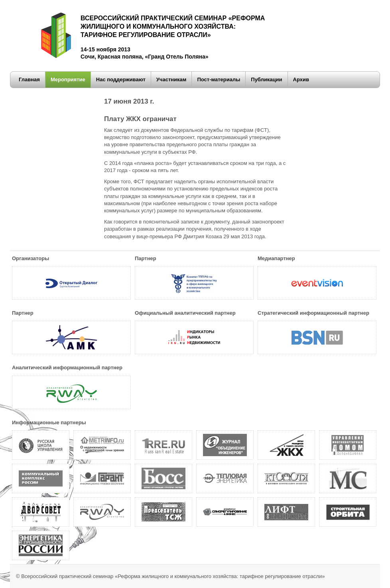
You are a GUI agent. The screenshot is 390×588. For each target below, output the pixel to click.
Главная (29, 79)
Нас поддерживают (121, 79)
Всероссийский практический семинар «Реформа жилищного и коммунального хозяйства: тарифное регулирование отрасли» (173, 576)
